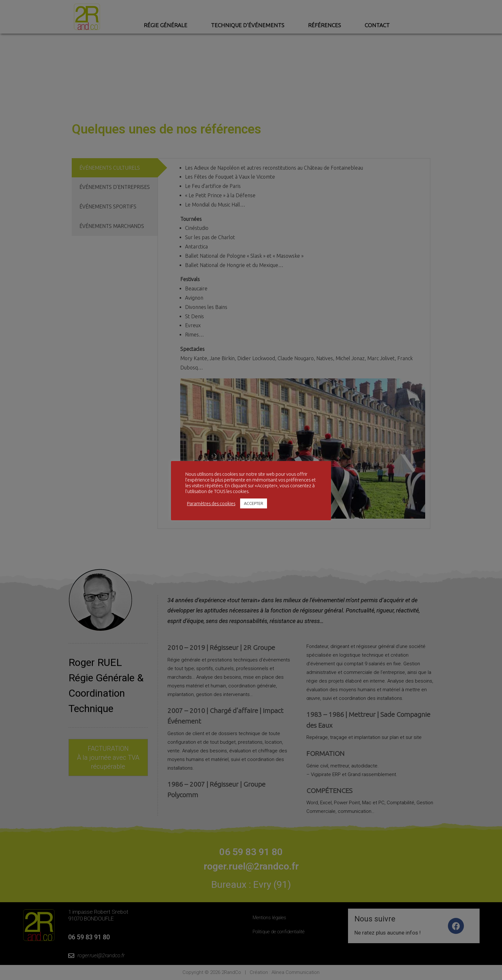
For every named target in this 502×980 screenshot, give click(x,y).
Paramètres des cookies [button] (211, 503)
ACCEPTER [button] (254, 503)
